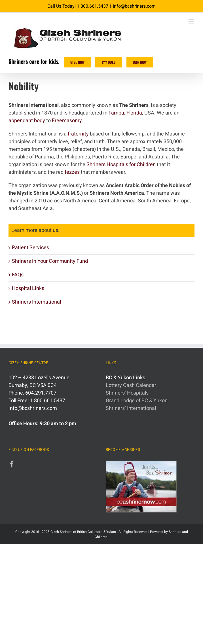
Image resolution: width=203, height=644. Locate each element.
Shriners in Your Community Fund (50, 261)
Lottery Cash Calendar (131, 385)
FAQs (18, 275)
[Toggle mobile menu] (192, 21)
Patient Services (30, 248)
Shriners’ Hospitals (127, 393)
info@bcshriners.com (134, 6)
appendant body (27, 121)
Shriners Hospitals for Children (121, 165)
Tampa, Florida (125, 113)
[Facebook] (12, 464)
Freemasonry (67, 121)
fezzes (72, 172)
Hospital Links (28, 288)
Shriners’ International (131, 408)
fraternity (78, 134)
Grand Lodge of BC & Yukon (137, 401)
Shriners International (36, 302)
